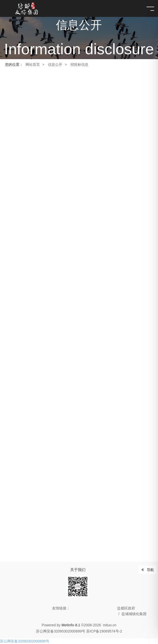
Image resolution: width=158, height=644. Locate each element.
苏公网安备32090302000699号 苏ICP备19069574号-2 (79, 631)
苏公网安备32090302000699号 (25, 641)
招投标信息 (79, 65)
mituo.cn (110, 625)
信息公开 (55, 65)
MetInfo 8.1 (71, 625)
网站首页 (33, 65)
